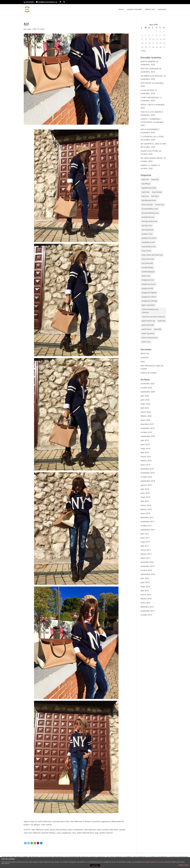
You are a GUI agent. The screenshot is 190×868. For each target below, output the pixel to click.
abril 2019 (145, 452)
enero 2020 (145, 420)
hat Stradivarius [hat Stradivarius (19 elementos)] (148, 230)
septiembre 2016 (148, 574)
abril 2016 (145, 591)
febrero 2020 (146, 416)
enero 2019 (145, 465)
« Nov (143, 51)
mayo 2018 (145, 497)
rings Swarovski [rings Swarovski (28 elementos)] (148, 259)
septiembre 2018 (148, 481)
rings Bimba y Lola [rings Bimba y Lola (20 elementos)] (149, 246)
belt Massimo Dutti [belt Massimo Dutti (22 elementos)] (149, 200)
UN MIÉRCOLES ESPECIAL (152, 76)
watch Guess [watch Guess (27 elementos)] (146, 329)
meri (29, 29)
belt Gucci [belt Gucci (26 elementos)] (155, 196)
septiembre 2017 (148, 530)
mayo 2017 (145, 542)
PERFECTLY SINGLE (149, 165)
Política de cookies (149, 373)
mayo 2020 (145, 404)
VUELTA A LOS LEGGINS (151, 112)
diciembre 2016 (147, 562)
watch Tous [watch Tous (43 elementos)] (146, 342)
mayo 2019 (145, 448)
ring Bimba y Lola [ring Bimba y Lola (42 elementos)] (148, 242)
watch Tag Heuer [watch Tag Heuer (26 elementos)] (148, 333)
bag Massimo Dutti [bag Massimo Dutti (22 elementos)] (149, 188)
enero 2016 (145, 603)
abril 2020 (145, 408)
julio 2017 (145, 534)
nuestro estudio (134, 9)
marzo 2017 (146, 550)
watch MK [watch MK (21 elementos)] (158, 329)
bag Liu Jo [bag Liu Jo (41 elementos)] (155, 179)
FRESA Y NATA (147, 105)
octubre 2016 (146, 570)
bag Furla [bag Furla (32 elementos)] (145, 179)
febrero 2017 (146, 554)
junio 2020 (145, 400)
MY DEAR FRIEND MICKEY (152, 158)
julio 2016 (145, 578)
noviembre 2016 (147, 566)
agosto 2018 (146, 485)
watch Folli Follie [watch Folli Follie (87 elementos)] (148, 325)
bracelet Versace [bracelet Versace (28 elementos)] (148, 217)
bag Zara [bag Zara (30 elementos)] (145, 196)
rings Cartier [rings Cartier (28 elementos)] (146, 251)
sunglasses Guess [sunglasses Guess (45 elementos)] (149, 284)
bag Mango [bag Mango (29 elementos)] (146, 184)
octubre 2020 (146, 388)
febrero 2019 (146, 461)
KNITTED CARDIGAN (150, 69)
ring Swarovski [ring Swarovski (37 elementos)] (147, 263)
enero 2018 (145, 513)
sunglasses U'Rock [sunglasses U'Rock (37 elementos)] (149, 297)
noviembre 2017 (147, 521)
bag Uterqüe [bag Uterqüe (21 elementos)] (157, 192)
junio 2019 (145, 444)
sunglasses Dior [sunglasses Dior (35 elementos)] (148, 280)
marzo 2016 (146, 595)
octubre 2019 (146, 432)
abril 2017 (145, 546)
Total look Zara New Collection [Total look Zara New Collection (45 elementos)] (153, 317)
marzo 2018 (146, 505)
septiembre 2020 (148, 392)
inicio (143, 362)
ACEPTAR (95, 865)
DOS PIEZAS (146, 83)
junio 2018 (145, 493)
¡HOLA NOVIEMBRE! (149, 129)
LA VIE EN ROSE (147, 90)
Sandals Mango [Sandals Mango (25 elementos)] (147, 267)
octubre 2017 (146, 526)
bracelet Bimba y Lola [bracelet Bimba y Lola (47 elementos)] (150, 209)
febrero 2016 (146, 599)
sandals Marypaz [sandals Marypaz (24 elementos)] (148, 272)
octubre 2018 (146, 477)
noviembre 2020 (147, 384)
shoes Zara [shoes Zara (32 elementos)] (146, 276)
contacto (162, 9)
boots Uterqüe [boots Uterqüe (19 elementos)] (147, 205)
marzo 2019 (146, 457)
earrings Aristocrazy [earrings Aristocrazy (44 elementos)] (149, 221)
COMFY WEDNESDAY (150, 97)
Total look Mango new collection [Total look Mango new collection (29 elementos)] (150, 311)
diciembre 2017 (147, 517)
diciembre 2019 (147, 424)
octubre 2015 (146, 615)
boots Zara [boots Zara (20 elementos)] (160, 205)
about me (150, 9)
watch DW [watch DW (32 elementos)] (161, 321)
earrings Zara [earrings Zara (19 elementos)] (147, 226)
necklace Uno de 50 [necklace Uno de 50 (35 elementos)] (149, 238)
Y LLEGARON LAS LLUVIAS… (153, 136)
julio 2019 (145, 440)
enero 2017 (145, 558)
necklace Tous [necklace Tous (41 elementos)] (147, 234)
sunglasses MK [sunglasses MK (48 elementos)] (147, 288)
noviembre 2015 (147, 611)
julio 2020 (145, 396)
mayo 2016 (145, 586)
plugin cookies (184, 865)
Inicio (121, 9)
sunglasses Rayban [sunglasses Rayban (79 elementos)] (149, 293)
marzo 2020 (146, 412)
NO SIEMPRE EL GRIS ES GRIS (153, 144)
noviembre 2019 (147, 428)
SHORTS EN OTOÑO (149, 151)
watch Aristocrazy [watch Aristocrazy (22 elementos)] (148, 321)
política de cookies (157, 862)
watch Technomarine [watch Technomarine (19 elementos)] (149, 338)
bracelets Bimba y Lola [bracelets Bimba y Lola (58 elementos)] (150, 213)
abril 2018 (145, 501)
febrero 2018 (146, 509)
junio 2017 (145, 538)
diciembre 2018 (147, 469)
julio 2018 (145, 489)
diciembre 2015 (147, 607)
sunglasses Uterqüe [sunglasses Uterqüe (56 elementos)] (149, 301)
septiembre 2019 (148, 436)
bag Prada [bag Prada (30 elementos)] (146, 192)
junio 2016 (145, 582)
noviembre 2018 (147, 473)
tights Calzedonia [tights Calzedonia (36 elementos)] (148, 305)
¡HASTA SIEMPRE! (148, 61)
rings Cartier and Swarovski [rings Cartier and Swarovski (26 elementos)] (152, 255)
